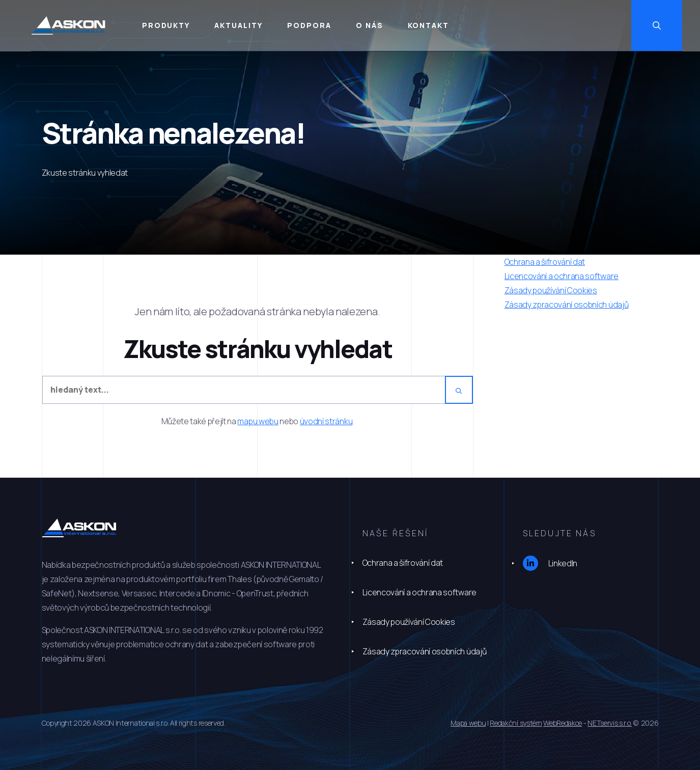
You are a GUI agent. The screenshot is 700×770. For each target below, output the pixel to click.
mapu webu (258, 421)
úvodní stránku (326, 421)
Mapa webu (468, 723)
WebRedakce (563, 723)
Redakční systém (516, 723)
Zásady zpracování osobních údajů (425, 651)
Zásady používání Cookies (409, 622)
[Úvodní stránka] (79, 26)
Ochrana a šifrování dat (403, 563)
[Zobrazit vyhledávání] (675, 25)
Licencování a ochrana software (419, 592)
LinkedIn (550, 563)
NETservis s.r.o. (610, 723)
